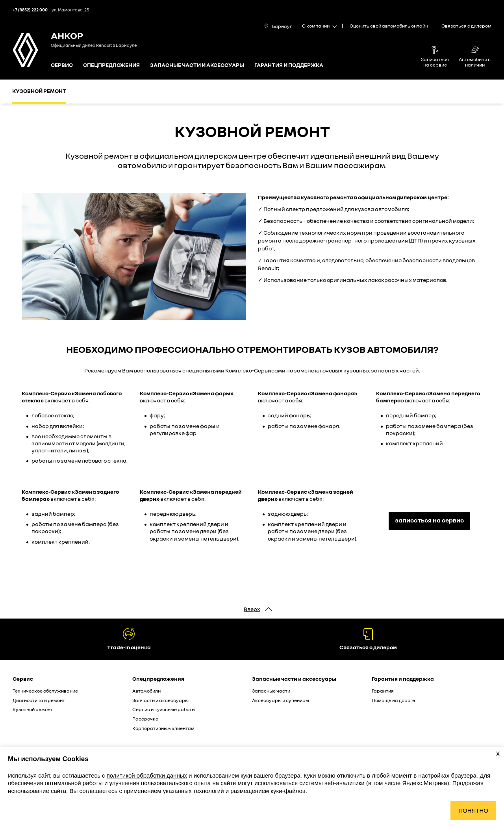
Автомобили (146, 691)
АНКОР (67, 35)
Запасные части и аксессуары (197, 65)
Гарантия (383, 691)
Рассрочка (145, 719)
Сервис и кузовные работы (164, 709)
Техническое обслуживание (45, 691)
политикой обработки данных (147, 775)
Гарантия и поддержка (289, 65)
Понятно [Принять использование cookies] (473, 810)
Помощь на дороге (393, 700)
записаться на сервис (429, 520)
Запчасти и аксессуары (160, 700)
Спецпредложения (111, 65)
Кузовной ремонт (39, 91)
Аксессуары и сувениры (281, 700)
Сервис (62, 65)
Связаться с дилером (466, 26)
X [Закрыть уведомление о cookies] (498, 754)
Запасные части (271, 691)
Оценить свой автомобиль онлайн (389, 26)
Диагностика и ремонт (39, 700)
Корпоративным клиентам (163, 728)
